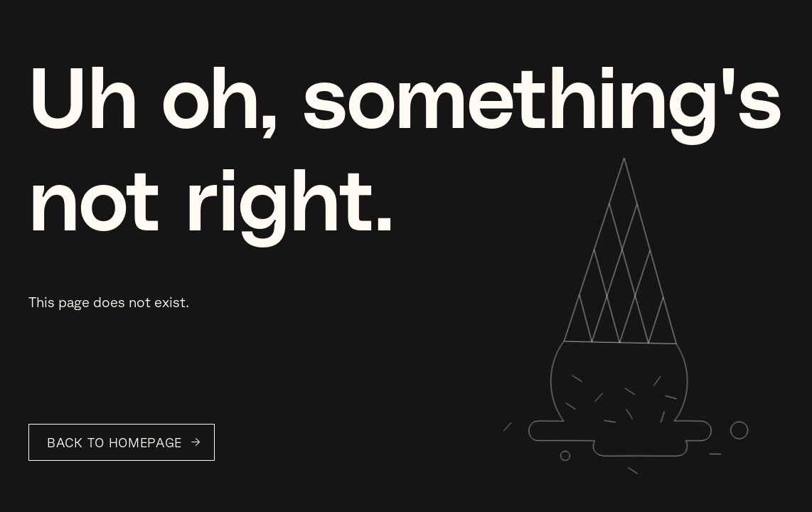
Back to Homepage (114, 442)
